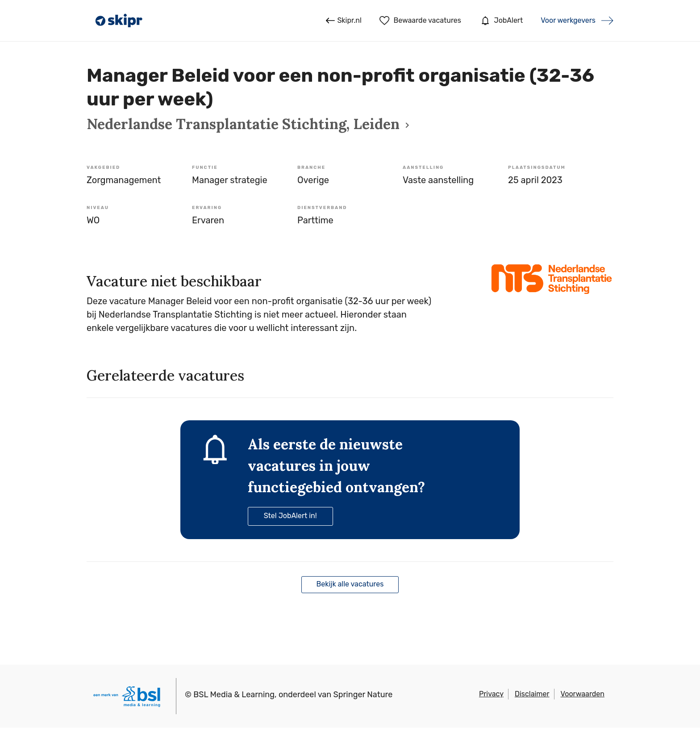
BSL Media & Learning (234, 695)
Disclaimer (532, 694)
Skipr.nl (344, 21)
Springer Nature (363, 695)
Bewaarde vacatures (420, 21)
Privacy (491, 694)
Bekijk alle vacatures (350, 584)
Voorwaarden (583, 694)
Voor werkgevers (568, 20)
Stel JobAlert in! (290, 516)
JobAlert (501, 21)
